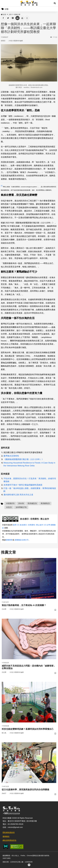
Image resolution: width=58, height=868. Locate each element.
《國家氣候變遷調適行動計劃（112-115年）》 (24, 459)
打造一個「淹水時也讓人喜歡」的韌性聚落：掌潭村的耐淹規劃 (30, 490)
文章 (10, 14)
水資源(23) (10, 503)
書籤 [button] (27, 18)
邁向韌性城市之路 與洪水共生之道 (18, 495)
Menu (3, 3)
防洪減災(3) (32, 503)
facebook (3, 18)
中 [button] (17, 18)
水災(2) (9, 507)
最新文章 (17, 14)
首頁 (3, 14)
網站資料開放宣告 (10, 840)
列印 (22, 18)
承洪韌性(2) (45, 503)
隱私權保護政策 (9, 833)
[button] (55, 3)
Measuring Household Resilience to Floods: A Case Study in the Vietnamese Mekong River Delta (29, 464)
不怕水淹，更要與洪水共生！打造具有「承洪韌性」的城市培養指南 (30, 480)
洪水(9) (21, 503)
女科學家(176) (21, 507)
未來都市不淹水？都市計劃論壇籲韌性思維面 (23, 485)
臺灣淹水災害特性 (11, 456)
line (12, 18)
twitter (8, 18)
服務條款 (6, 836)
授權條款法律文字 (22, 540)
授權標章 (9, 540)
